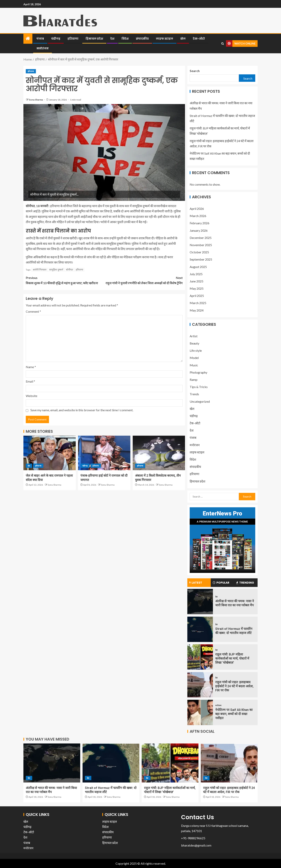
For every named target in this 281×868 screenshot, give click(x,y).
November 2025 (201, 245)
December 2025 (201, 238)
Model (194, 358)
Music (194, 365)
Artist (194, 336)
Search (195, 71)
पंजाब (40, 39)
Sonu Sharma (36, 100)
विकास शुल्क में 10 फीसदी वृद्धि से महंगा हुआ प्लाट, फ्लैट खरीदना (65, 280)
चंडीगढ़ (56, 39)
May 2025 (197, 288)
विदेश (125, 39)
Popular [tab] (221, 583)
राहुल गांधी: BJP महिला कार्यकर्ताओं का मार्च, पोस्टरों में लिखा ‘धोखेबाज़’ (232, 659)
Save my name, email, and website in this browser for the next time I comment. (82, 410)
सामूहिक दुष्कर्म (56, 270)
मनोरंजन (43, 48)
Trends (194, 394)
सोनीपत (69, 270)
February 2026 (200, 223)
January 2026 (199, 230)
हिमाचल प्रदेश (94, 39)
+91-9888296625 (193, 838)
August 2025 (198, 267)
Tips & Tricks (199, 387)
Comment (33, 311)
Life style (196, 350)
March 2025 (198, 303)
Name (31, 367)
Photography (198, 372)
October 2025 (199, 252)
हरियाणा (73, 39)
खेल (183, 39)
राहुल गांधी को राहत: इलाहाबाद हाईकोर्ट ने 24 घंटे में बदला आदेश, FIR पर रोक (234, 686)
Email (30, 381)
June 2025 (197, 281)
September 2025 (201, 259)
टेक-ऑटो (199, 39)
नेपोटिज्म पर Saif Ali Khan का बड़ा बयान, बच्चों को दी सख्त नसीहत (234, 714)
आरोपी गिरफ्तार (40, 270)
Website (32, 396)
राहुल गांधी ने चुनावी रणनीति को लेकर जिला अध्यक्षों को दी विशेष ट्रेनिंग (143, 280)
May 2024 (197, 310)
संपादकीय (142, 39)
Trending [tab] (245, 583)
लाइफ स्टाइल (165, 39)
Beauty (194, 343)
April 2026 (197, 209)
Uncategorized (200, 401)
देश (112, 39)
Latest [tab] (196, 583)
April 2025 (197, 296)
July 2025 (196, 274)
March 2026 (198, 216)
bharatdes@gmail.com (196, 845)
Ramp (194, 380)
